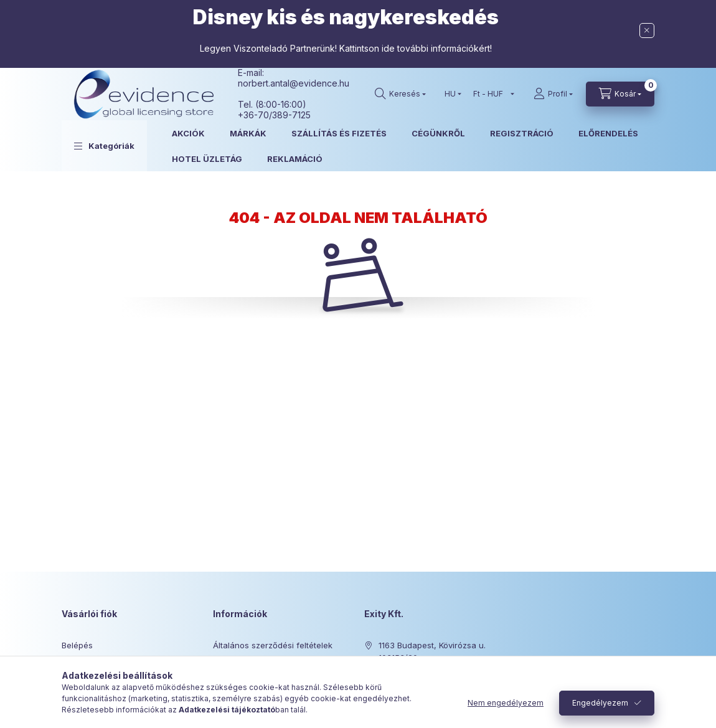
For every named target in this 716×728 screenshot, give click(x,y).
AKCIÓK (188, 133)
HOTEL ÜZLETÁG (207, 159)
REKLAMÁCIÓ (295, 159)
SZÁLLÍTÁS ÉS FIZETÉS (339, 133)
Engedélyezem (600, 703)
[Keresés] (400, 94)
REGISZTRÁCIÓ (522, 133)
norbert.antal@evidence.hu (294, 83)
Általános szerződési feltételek (273, 645)
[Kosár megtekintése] (620, 94)
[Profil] (553, 94)
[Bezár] (647, 31)
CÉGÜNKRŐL (438, 133)
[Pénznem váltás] (491, 94)
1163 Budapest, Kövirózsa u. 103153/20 (432, 651)
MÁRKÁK (248, 133)
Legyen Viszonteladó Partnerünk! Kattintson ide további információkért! (346, 48)
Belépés (77, 645)
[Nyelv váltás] (450, 94)
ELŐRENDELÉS (608, 133)
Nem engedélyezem (506, 703)
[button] (104, 146)
